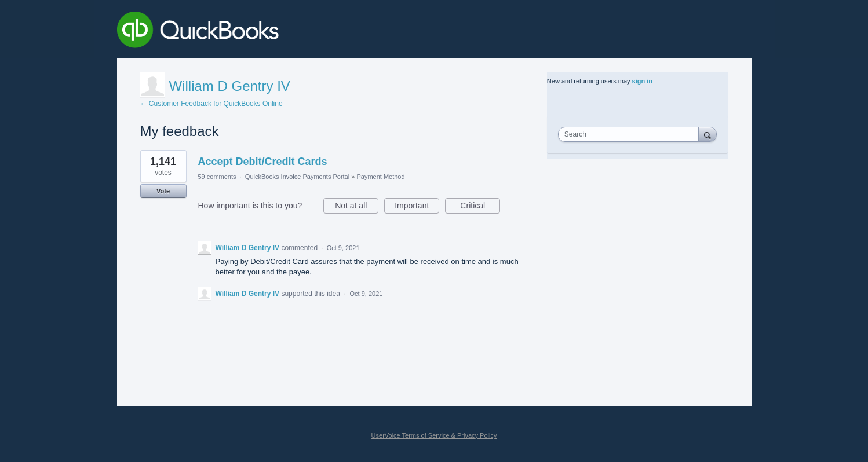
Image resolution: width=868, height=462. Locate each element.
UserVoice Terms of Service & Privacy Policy (434, 435)
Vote (163, 191)
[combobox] (631, 134)
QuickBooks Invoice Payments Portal (297, 177)
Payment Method (380, 177)
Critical (480, 207)
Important (417, 207)
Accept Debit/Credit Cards (263, 162)
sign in (642, 81)
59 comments (217, 177)
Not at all (357, 207)
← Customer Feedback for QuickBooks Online (211, 104)
